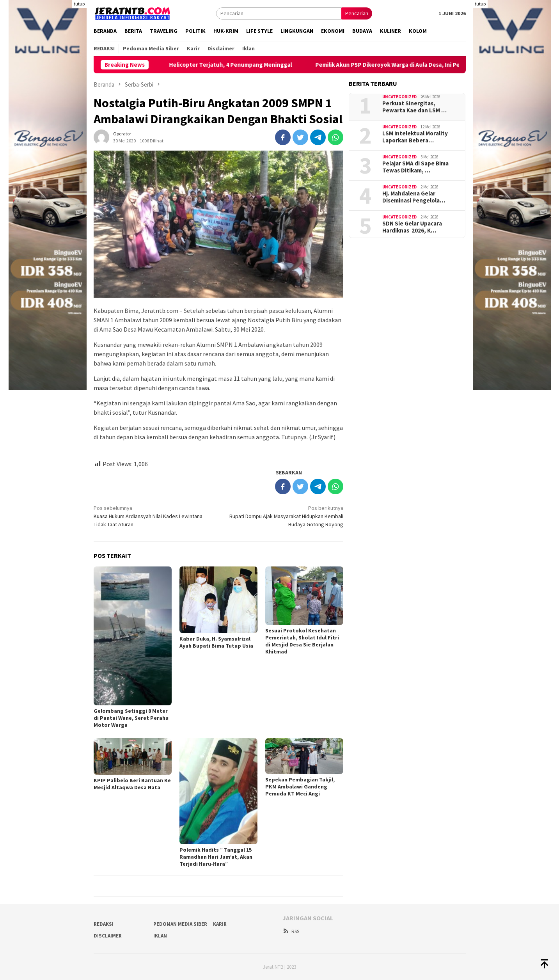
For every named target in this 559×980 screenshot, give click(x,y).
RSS (291, 931)
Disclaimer (108, 936)
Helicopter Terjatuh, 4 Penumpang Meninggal (243, 65)
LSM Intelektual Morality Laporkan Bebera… (415, 137)
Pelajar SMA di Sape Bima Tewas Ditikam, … (415, 167)
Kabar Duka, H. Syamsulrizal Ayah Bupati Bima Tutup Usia (216, 642)
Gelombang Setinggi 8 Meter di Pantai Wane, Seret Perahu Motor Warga (131, 718)
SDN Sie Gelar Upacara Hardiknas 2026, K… (412, 227)
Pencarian (357, 13)
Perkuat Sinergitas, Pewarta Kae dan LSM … (414, 107)
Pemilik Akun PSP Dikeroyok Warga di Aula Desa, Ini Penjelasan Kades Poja (427, 65)
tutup (79, 4)
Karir (220, 924)
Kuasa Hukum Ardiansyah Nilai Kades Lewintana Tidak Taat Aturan (154, 516)
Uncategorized (399, 97)
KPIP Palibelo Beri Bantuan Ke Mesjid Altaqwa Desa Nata (132, 784)
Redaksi (104, 924)
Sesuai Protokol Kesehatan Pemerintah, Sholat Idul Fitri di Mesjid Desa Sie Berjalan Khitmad (302, 641)
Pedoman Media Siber (180, 924)
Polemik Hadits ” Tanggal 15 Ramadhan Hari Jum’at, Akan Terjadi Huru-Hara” (216, 857)
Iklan (160, 936)
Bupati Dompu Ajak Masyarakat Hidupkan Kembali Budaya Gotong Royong (283, 516)
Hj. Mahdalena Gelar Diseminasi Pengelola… (414, 197)
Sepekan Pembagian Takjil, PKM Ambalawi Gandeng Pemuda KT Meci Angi (300, 786)
